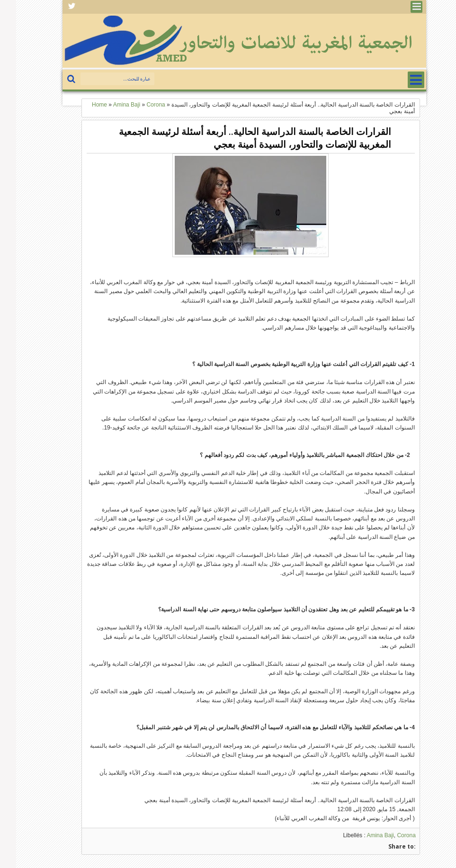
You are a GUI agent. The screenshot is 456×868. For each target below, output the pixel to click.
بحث (56, 79)
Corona (390, 835)
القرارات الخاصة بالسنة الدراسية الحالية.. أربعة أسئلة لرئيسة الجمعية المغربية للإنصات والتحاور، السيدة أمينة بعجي (239, 138)
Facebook (56, 7)
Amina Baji (364, 835)
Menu (400, 7)
